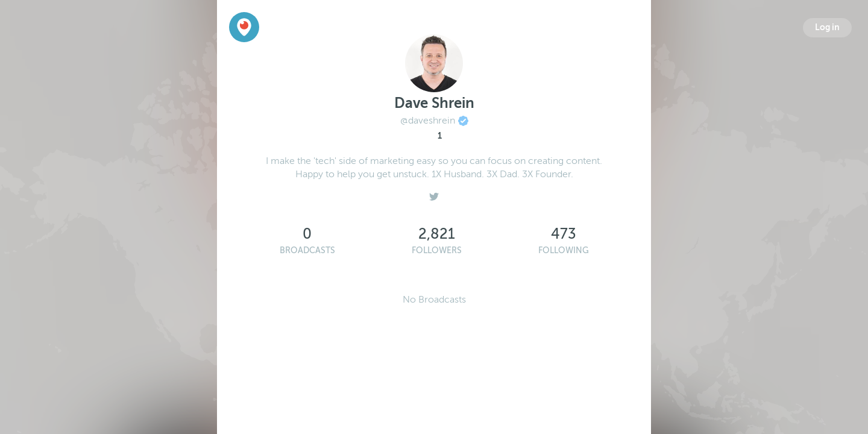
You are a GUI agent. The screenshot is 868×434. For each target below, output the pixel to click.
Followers (437, 250)
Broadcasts (307, 250)
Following (564, 250)
